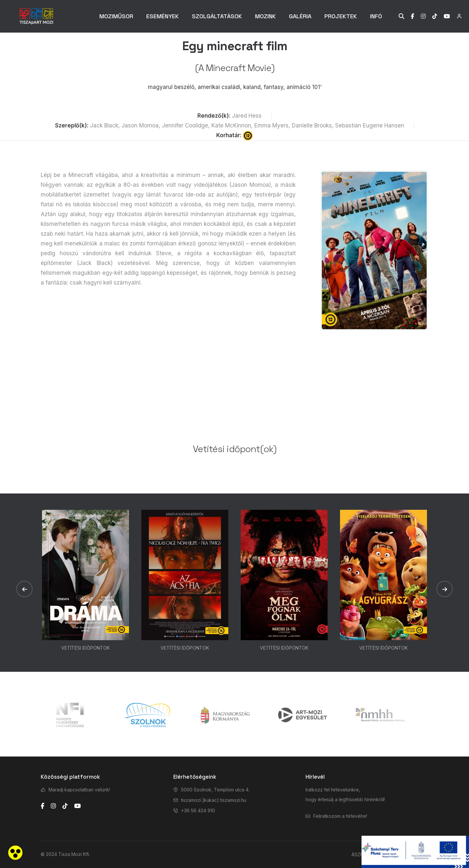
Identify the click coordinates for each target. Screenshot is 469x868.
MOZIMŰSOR (116, 16)
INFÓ (376, 16)
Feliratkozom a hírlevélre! (340, 816)
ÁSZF (357, 854)
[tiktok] (65, 806)
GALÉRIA (300, 16)
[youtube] (78, 806)
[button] (24, 589)
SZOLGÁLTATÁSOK (217, 16)
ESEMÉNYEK (163, 16)
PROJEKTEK (341, 16)
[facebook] (43, 806)
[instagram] (53, 806)
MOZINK (265, 16)
